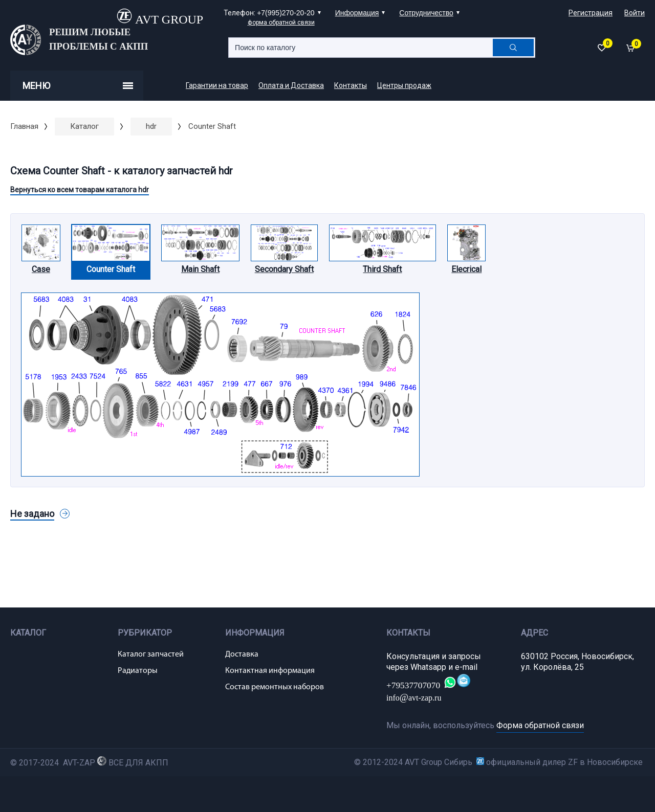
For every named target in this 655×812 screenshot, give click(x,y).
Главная (24, 126)
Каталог (84, 126)
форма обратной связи (281, 22)
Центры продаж (404, 85)
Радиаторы (138, 671)
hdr (151, 126)
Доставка (242, 655)
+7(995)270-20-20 (286, 13)
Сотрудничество (426, 13)
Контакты (351, 85)
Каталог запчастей (151, 655)
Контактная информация (270, 671)
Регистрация (591, 13)
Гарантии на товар (217, 85)
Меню (78, 86)
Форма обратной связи (540, 725)
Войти (635, 13)
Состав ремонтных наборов (275, 687)
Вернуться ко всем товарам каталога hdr (80, 190)
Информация (357, 13)
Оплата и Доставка (291, 85)
